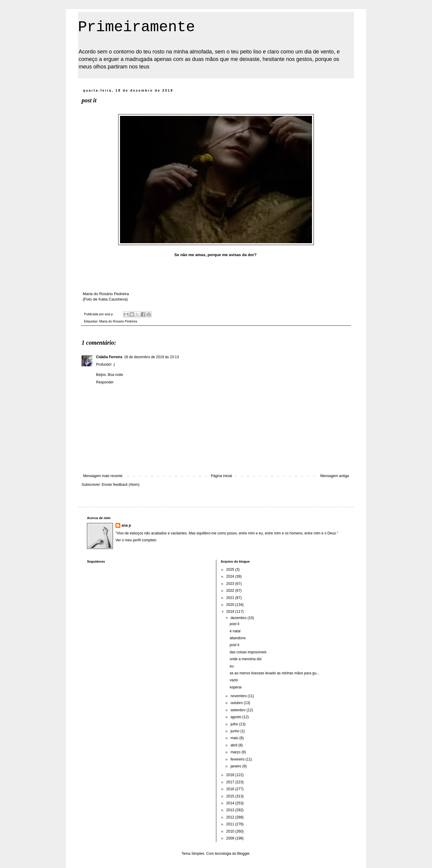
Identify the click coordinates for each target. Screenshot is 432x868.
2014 (231, 803)
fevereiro (238, 759)
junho (235, 731)
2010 (231, 831)
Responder (105, 382)
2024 (231, 576)
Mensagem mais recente (103, 476)
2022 (231, 591)
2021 (231, 598)
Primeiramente (136, 27)
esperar (236, 687)
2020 (231, 605)
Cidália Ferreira (109, 357)
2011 (231, 824)
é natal (235, 631)
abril (234, 745)
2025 (231, 570)
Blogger (243, 854)
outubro (237, 703)
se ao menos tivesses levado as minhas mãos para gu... (274, 673)
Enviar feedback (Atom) (120, 485)
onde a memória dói (245, 659)
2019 (231, 612)
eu (231, 666)
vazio (234, 680)
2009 (231, 838)
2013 (231, 810)
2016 (231, 789)
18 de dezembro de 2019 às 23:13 (151, 357)
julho (235, 724)
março (236, 752)
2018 (231, 775)
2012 (231, 817)
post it (234, 624)
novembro (239, 696)
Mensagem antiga (335, 476)
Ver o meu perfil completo (136, 540)
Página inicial (222, 476)
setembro (238, 710)
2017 (231, 782)
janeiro (236, 766)
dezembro (239, 618)
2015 (231, 796)
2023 (231, 584)
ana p (126, 525)
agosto (236, 717)
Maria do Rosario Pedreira (118, 321)
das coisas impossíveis (248, 652)
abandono (237, 638)
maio (235, 738)
